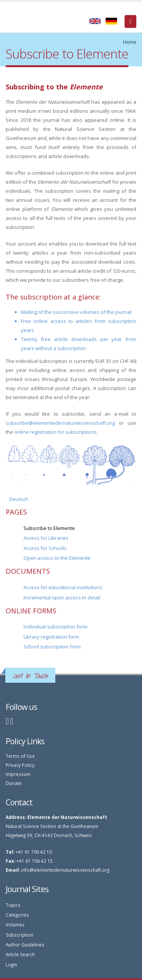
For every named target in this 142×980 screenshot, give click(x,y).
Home (130, 42)
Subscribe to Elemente (49, 528)
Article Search (20, 954)
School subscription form (52, 647)
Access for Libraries (46, 538)
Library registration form (51, 637)
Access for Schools (45, 548)
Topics (13, 905)
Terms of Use (20, 756)
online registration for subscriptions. (56, 432)
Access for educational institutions (63, 587)
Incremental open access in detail (62, 598)
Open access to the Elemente (57, 558)
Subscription (20, 935)
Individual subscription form (55, 627)
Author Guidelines (25, 945)
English (95, 21)
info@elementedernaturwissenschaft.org (65, 870)
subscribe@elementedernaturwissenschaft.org (60, 423)
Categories (17, 915)
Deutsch (111, 21)
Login (11, 965)
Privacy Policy (20, 765)
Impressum (18, 774)
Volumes (15, 925)
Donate (14, 783)
